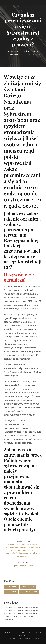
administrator (14, 51)
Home (12, 638)
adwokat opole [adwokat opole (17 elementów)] (12, 587)
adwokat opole (17, 54)
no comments (34, 54)
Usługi (20, 638)
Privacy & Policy (32, 638)
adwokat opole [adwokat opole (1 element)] (28, 587)
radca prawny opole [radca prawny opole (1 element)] (29, 592)
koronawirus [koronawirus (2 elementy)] (11, 592)
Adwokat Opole (31, 51)
